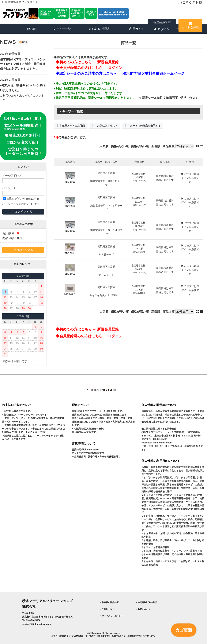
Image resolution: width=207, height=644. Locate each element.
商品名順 (169, 146)
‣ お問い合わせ (143, 609)
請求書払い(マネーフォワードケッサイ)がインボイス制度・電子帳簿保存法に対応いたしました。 (23, 64)
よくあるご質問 (99, 29)
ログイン (162, 29)
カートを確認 (190, 26)
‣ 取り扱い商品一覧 (110, 602)
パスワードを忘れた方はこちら (21, 204)
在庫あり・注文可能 (73, 126)
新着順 (156, 146)
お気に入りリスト (107, 126)
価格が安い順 (120, 146)
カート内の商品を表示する (145, 126)
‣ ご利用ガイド (107, 609)
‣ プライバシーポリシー (112, 616)
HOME (31, 29)
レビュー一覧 (62, 29)
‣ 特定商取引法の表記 (146, 602)
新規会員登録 (162, 22)
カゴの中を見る (23, 250)
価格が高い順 (140, 146)
